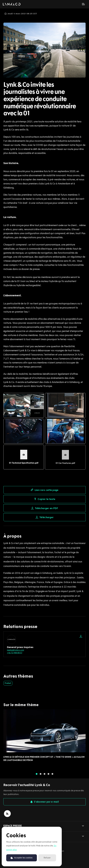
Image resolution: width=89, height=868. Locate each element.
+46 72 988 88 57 (15, 653)
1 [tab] (37, 775)
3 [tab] (44, 775)
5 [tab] (52, 775)
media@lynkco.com (15, 650)
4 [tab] (48, 775)
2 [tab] (41, 775)
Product (8, 683)
